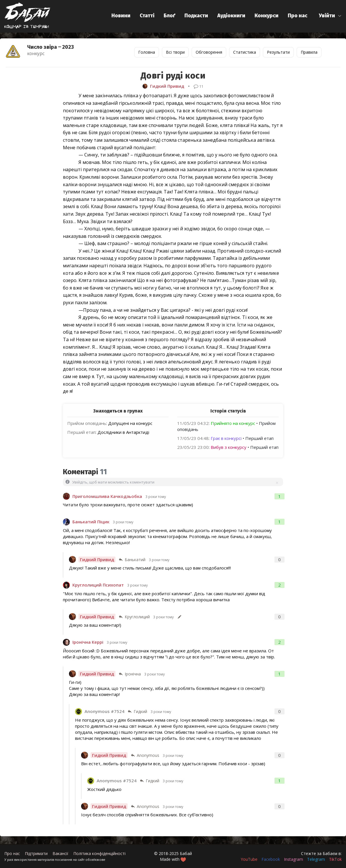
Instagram (293, 859)
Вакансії (60, 853)
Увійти (327, 16)
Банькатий (135, 560)
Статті (147, 16)
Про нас (298, 16)
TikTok (335, 859)
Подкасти (196, 16)
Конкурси (266, 16)
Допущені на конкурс (130, 423)
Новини (121, 16)
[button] (330, 16)
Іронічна (133, 674)
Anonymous (148, 755)
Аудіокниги (231, 16)
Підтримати (36, 853)
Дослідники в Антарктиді (123, 432)
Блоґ (169, 16)
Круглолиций (137, 617)
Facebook (271, 859)
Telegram (316, 859)
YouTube (249, 859)
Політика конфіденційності (99, 853)
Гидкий (140, 711)
